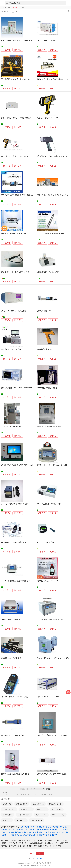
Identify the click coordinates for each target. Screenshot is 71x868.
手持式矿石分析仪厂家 (20, 832)
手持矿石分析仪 (41, 815)
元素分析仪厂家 (26, 827)
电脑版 (39, 858)
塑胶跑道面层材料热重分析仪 (48, 272)
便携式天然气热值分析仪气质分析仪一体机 (17, 465)
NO (29, 795)
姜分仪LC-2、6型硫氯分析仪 (12, 349)
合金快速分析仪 (37, 820)
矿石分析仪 (7, 804)
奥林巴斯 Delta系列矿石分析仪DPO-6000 (17, 156)
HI (17, 795)
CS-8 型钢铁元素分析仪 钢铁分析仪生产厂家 (53, 195)
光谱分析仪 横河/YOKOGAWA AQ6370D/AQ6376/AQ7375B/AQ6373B (27, 388)
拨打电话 (18, 50)
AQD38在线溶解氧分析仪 (46, 542)
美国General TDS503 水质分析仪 (13, 735)
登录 (31, 853)
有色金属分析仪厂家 (23, 835)
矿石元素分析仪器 (55, 804)
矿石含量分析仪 (22, 804)
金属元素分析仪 (26, 809)
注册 (40, 853)
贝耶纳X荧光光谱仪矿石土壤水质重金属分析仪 (19, 118)
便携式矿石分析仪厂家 (53, 830)
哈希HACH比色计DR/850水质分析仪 (15, 697)
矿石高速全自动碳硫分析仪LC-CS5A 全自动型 (18, 41)
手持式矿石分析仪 (58, 815)
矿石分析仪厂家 (21, 830)
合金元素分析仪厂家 (56, 832)
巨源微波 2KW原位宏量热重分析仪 (50, 620)
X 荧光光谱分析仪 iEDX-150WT (48, 697)
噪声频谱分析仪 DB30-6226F (47, 581)
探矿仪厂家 (52, 835)
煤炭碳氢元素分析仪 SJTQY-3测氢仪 (15, 234)
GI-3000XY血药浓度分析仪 (11, 658)
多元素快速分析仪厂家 (38, 832)
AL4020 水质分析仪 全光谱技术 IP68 (50, 234)
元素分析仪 (7, 820)
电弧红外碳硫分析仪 (44, 311)
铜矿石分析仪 (42, 809)
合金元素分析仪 (38, 804)
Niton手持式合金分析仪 (45, 349)
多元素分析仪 (21, 820)
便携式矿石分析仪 (9, 809)
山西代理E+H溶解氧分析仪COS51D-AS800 (53, 735)
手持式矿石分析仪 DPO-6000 (47, 118)
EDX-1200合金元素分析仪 (46, 41)
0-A (2, 795)
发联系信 (6, 50)
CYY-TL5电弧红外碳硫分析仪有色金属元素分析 (19, 195)
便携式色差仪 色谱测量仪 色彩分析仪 (15, 774)
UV (42, 795)
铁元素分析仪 (8, 815)
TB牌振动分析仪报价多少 (11, 620)
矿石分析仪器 (57, 809)
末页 (48, 789)
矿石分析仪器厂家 (55, 827)
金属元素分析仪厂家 (39, 835)
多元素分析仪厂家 (40, 827)
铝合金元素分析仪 (24, 815)
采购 (68, 692)
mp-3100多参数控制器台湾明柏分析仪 (16, 581)
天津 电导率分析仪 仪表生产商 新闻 (15, 504)
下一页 (42, 789)
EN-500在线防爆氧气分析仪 (47, 388)
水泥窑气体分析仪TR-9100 (11, 427)
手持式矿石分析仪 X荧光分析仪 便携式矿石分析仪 (20, 79)
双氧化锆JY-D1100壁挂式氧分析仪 (50, 427)
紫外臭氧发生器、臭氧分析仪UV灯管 (15, 272)
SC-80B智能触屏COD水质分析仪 (49, 504)
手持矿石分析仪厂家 (36, 830)
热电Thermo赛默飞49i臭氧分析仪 (14, 311)
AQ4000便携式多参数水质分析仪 (14, 542)
